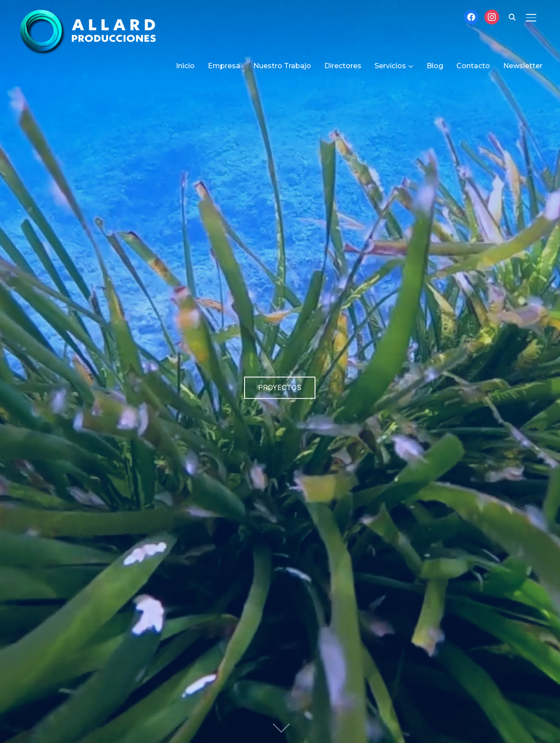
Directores (343, 66)
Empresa (224, 66)
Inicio (185, 66)
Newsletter (523, 66)
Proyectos (280, 387)
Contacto (473, 66)
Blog (435, 66)
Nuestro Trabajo (282, 66)
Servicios (390, 66)
